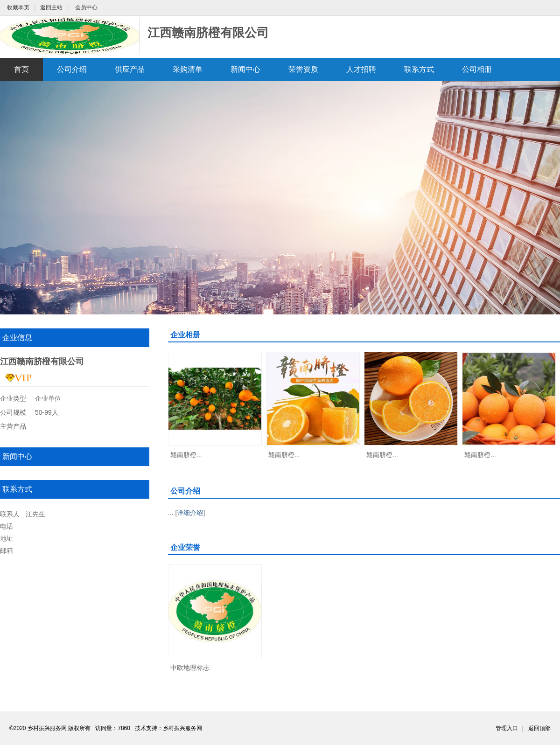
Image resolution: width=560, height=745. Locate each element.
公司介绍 (72, 69)
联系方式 (419, 69)
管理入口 (507, 728)
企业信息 (17, 338)
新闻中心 (245, 69)
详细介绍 (190, 513)
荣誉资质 (303, 69)
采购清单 (188, 69)
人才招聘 (361, 69)
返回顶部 (539, 728)
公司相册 (477, 69)
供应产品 (130, 69)
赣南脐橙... (186, 455)
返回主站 (51, 7)
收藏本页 (18, 7)
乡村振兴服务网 (182, 728)
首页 (21, 69)
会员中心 (86, 7)
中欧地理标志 (190, 668)
